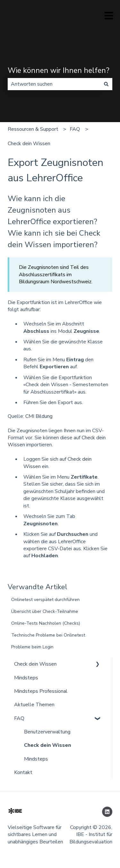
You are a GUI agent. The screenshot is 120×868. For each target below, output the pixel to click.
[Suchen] (106, 84)
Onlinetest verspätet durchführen (45, 600)
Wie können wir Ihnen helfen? (59, 70)
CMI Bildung (39, 416)
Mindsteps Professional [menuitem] (41, 691)
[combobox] (54, 84)
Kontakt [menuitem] (23, 772)
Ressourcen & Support (33, 129)
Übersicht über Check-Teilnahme (45, 611)
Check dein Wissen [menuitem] (35, 664)
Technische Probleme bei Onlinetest (48, 635)
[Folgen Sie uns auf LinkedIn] (107, 812)
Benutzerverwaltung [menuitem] (47, 732)
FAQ (75, 129)
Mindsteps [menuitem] (26, 678)
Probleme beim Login (32, 647)
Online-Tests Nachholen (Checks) (46, 623)
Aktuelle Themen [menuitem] (34, 705)
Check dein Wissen (29, 144)
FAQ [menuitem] (19, 718)
